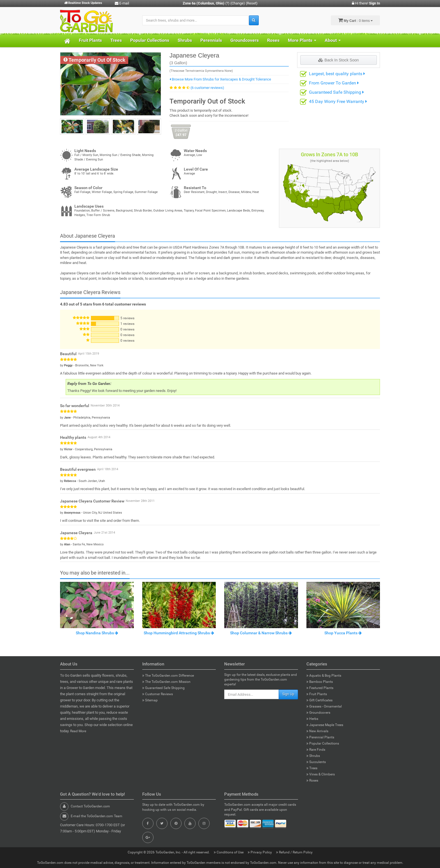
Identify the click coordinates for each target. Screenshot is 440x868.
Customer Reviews (158, 694)
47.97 (181, 133)
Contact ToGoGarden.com (90, 806)
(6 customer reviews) (207, 88)
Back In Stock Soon (338, 60)
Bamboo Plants (320, 682)
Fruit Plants (90, 40)
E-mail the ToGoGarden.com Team (97, 816)
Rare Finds (316, 750)
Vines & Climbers (321, 774)
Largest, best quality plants (337, 74)
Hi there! (366, 3)
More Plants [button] (302, 40)
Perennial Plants (320, 737)
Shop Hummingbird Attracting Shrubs (179, 633)
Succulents (316, 762)
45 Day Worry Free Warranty (338, 101)
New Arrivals (317, 731)
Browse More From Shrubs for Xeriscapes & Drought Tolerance (220, 79)
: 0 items (355, 20)
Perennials (211, 40)
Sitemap (150, 700)
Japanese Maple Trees (325, 725)
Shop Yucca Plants (343, 633)
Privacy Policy (260, 852)
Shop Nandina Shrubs (97, 633)
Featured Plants (320, 688)
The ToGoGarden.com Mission (166, 682)
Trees (116, 40)
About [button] (333, 40)
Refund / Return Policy (294, 852)
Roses (273, 40)
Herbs (312, 719)
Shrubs (185, 40)
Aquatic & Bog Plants (324, 676)
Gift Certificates (319, 700)
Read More (78, 731)
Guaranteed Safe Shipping (336, 92)
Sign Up (288, 694)
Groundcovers (245, 40)
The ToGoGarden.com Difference (168, 676)
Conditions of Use (229, 852)
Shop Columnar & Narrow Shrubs (261, 633)
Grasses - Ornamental (324, 706)
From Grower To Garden (334, 83)
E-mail (122, 3)
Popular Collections (150, 40)
